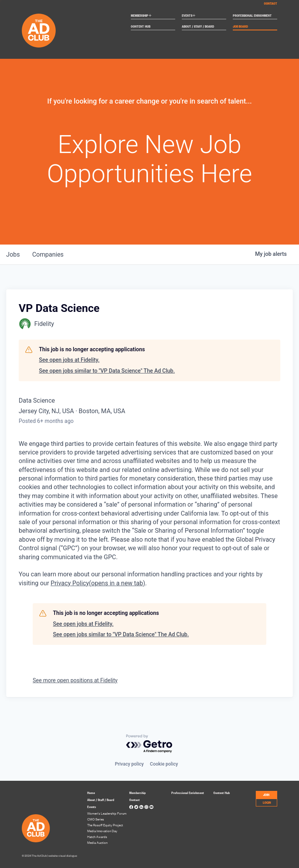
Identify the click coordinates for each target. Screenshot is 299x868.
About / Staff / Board (198, 27)
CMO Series (96, 819)
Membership (141, 16)
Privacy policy (129, 764)
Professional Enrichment (252, 16)
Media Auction (97, 842)
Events (189, 16)
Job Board (240, 27)
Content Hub (141, 27)
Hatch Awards (97, 837)
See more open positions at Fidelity (75, 680)
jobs (13, 254)
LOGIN (267, 802)
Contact (271, 3)
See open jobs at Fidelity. (69, 360)
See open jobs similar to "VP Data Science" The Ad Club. (107, 371)
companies (48, 254)
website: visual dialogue (63, 856)
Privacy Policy (98, 583)
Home (91, 793)
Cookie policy (164, 764)
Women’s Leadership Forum (107, 813)
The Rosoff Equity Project (105, 825)
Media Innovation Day (102, 831)
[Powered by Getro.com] (149, 744)
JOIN (266, 794)
